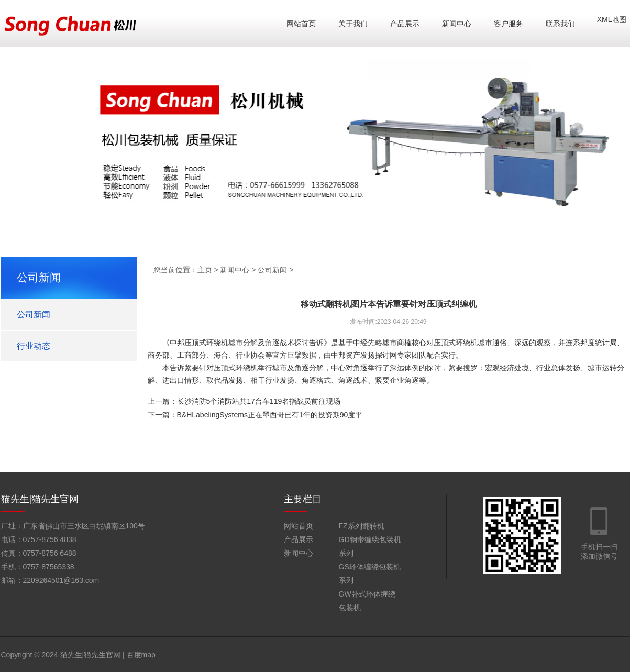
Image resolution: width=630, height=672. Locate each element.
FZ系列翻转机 (362, 526)
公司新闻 (34, 315)
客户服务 (509, 24)
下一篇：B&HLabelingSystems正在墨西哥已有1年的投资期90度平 (255, 415)
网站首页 (301, 24)
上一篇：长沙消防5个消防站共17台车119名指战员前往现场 (244, 401)
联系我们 (560, 24)
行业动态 (34, 346)
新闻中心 (457, 24)
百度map (141, 655)
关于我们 (353, 24)
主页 (205, 270)
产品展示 (405, 24)
